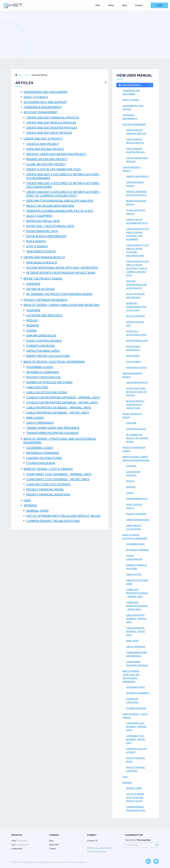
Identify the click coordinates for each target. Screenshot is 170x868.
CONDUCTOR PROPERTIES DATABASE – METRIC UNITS (62, 402)
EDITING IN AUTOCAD (40, 289)
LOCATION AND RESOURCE (44, 315)
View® (19, 841)
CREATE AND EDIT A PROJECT (43, 139)
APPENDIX (30, 505)
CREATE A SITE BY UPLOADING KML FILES (53, 169)
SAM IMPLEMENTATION (41, 336)
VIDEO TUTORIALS (36, 97)
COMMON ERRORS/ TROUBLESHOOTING (53, 521)
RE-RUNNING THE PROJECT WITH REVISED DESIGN (59, 294)
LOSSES (31, 330)
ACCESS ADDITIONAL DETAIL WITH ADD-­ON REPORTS (62, 268)
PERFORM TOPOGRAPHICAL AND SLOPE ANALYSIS (60, 201)
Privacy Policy (63, 862)
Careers (53, 849)
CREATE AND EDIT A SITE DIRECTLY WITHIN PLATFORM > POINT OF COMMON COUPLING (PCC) (138, 268)
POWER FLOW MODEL (41, 346)
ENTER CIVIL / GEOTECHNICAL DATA (50, 226)
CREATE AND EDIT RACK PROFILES (49, 133)
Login (159, 5)
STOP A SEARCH (37, 246)
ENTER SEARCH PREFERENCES (46, 236)
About (111, 5)
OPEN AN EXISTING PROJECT (45, 149)
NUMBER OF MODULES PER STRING (49, 382)
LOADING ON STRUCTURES (44, 458)
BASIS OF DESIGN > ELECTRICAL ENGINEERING (54, 362)
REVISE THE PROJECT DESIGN (43, 279)
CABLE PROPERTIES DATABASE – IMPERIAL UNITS (59, 408)
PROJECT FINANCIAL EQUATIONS (48, 494)
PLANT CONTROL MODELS (44, 341)
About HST (54, 845)
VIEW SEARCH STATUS (41, 251)
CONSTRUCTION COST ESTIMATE (48, 484)
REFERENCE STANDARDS (43, 372)
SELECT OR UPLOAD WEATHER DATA (50, 206)
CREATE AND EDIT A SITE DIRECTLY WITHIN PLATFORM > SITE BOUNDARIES (138, 234)
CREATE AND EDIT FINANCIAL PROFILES (53, 117)
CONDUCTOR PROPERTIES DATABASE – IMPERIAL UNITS (63, 397)
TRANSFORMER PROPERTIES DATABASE (52, 433)
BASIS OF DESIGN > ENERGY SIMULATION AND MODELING (61, 305)
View (98, 5)
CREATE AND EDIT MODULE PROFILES (51, 123)
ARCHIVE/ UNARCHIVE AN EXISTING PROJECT (56, 154)
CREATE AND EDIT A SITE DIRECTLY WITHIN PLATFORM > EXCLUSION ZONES (138, 250)
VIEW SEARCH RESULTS (42, 263)
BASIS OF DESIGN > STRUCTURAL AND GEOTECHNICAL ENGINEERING (131, 676)
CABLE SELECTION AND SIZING (47, 392)
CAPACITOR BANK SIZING (43, 351)
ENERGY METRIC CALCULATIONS (48, 356)
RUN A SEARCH (36, 241)
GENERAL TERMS (37, 511)
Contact (139, 5)
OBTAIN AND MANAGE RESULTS (44, 257)
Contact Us (92, 841)
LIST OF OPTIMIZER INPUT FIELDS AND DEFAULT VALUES (63, 516)
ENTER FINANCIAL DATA (42, 231)
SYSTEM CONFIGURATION (43, 377)
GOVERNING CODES (40, 367)
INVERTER (33, 325)
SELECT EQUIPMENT (39, 216)
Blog (125, 5)
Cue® (20, 845)
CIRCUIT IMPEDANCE (40, 423)
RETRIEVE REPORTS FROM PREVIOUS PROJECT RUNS (61, 273)
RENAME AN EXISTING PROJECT (47, 159)
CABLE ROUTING (37, 387)
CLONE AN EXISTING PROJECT (46, 164)
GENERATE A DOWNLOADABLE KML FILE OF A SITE (60, 211)
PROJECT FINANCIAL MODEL (45, 489)
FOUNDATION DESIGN (41, 463)
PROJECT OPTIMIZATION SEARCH (45, 300)
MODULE (32, 320)
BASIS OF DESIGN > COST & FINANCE (48, 469)
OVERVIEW (33, 284)
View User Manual (138, 85)
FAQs (27, 500)
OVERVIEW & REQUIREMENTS (43, 107)
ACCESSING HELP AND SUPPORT (45, 102)
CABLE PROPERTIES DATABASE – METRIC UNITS (58, 413)
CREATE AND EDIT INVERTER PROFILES (52, 128)
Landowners (17, 849)
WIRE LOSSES (35, 418)
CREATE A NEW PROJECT (43, 144)
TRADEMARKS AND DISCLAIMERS (45, 92)
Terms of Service (79, 862)
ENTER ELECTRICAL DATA (43, 221)
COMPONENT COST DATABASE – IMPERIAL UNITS (59, 474)
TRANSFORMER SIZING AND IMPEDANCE (53, 428)
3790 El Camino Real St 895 (104, 850)
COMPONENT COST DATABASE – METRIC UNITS (58, 479)
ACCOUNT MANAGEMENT (41, 112)
